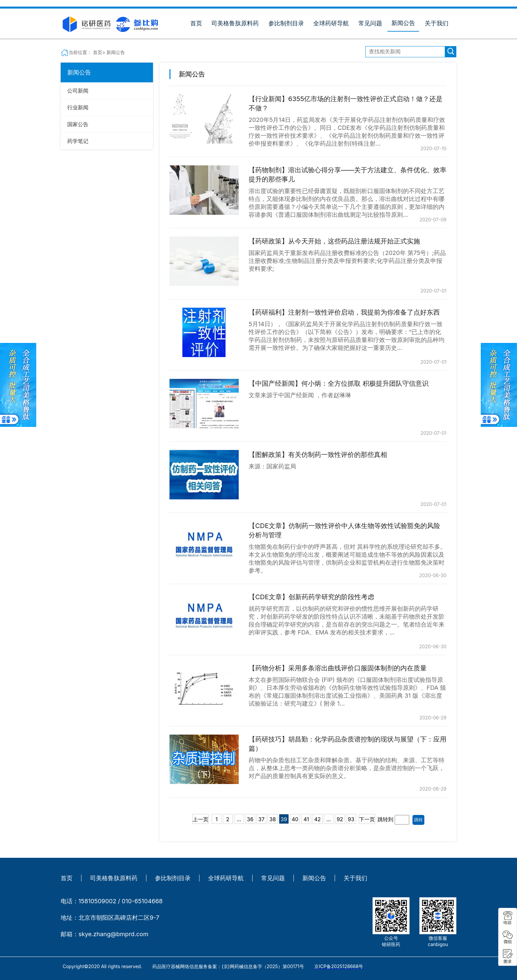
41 (306, 819)
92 (340, 819)
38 (273, 819)
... (239, 819)
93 (351, 819)
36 (250, 819)
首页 (196, 23)
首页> (100, 52)
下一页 (367, 819)
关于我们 (437, 23)
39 (284, 819)
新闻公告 (403, 23)
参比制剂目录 (286, 23)
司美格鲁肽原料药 (235, 23)
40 (295, 819)
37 (261, 819)
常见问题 (370, 23)
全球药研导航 (331, 23)
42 (318, 819)
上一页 (200, 819)
